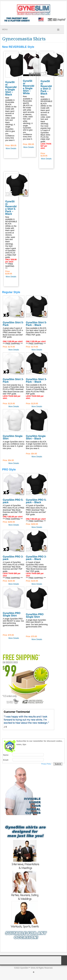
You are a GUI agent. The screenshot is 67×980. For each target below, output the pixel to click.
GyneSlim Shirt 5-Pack (13, 324)
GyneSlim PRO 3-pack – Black (36, 558)
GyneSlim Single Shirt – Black (36, 437)
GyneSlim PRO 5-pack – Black (36, 501)
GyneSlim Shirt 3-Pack (13, 381)
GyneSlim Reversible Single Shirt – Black (11, 88)
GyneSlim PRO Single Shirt (12, 614)
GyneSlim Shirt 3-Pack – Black (36, 381)
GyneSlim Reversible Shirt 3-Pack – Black (46, 87)
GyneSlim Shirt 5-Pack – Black (36, 324)
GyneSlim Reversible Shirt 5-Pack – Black (11, 208)
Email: (6, 760)
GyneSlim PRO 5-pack (13, 501)
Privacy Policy (46, 764)
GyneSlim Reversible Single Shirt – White (29, 87)
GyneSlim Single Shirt (13, 437)
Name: (6, 755)
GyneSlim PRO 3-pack (13, 558)
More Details (11, 148)
